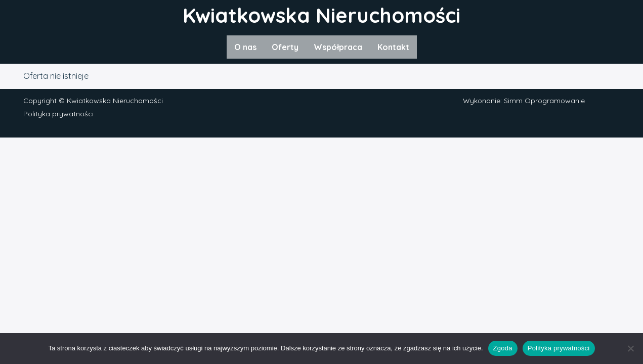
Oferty (285, 47)
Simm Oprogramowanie (544, 101)
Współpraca (338, 47)
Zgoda (503, 348)
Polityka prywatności (58, 114)
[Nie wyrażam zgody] (630, 348)
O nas (245, 47)
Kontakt (393, 47)
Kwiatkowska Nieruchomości (321, 15)
